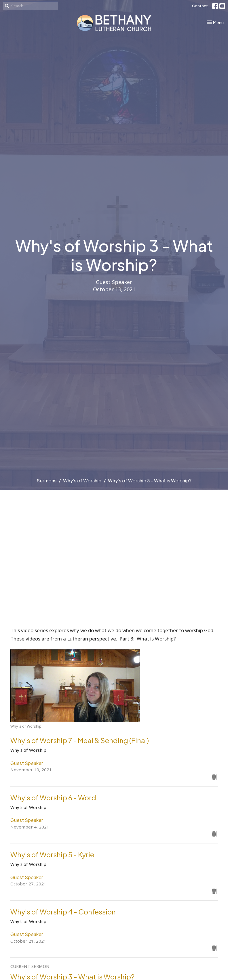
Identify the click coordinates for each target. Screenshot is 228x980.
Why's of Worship (82, 481)
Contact (200, 6)
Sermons (47, 481)
